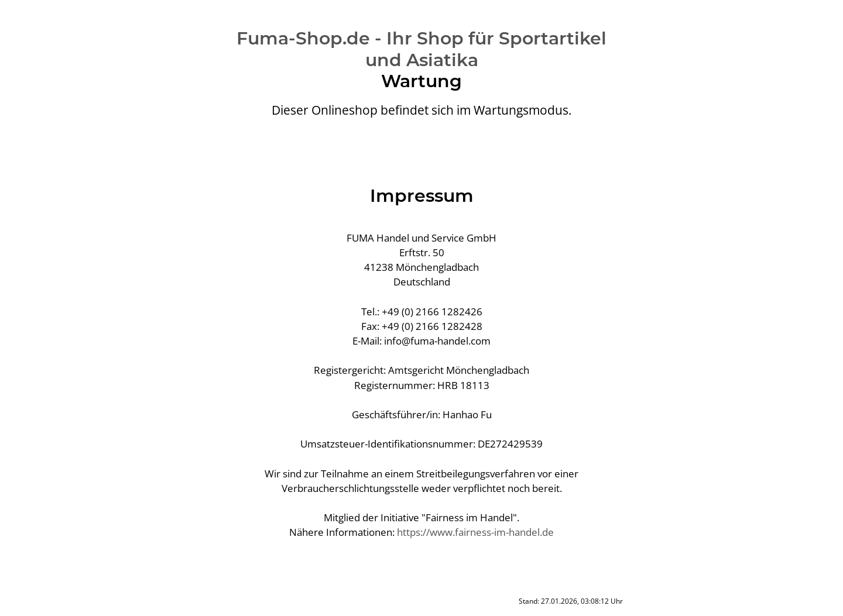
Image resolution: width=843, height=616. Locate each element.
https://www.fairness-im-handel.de (475, 532)
